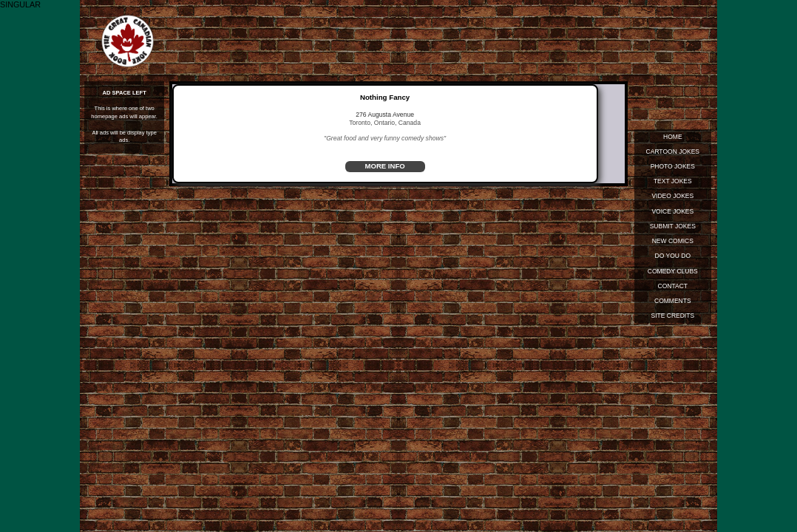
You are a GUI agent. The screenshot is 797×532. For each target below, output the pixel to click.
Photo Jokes (672, 167)
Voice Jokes (672, 212)
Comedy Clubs (672, 273)
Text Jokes (673, 182)
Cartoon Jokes (672, 151)
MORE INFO (385, 167)
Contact (672, 287)
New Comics (672, 242)
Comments (673, 303)
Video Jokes (672, 197)
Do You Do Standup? (672, 259)
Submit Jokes (672, 227)
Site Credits (672, 318)
